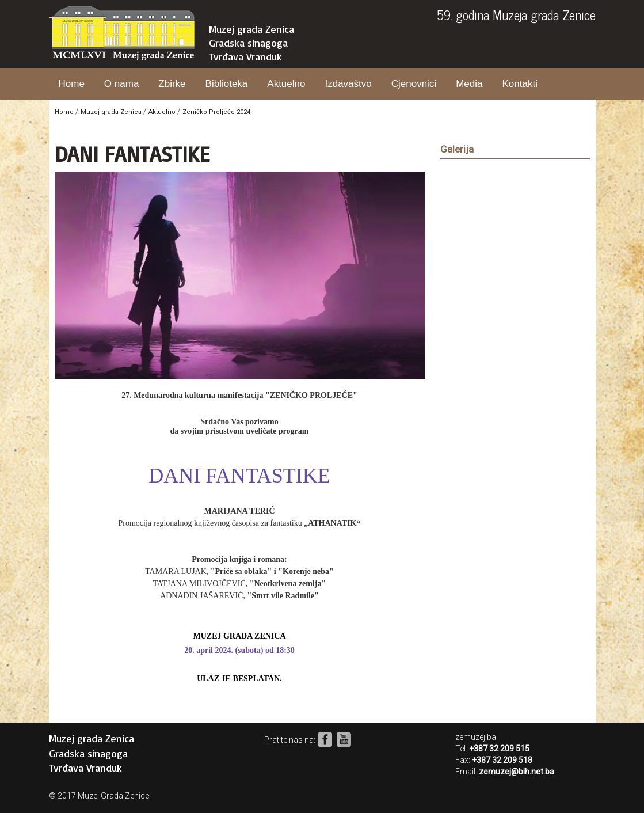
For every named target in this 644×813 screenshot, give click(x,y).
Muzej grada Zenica (251, 29)
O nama (121, 84)
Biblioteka (227, 84)
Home (72, 84)
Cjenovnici (414, 84)
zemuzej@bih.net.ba (517, 772)
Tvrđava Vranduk (245, 56)
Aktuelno (286, 84)
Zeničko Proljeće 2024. (217, 112)
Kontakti (519, 84)
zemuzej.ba (476, 737)
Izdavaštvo (348, 84)
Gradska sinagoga (248, 43)
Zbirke (172, 84)
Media (469, 84)
